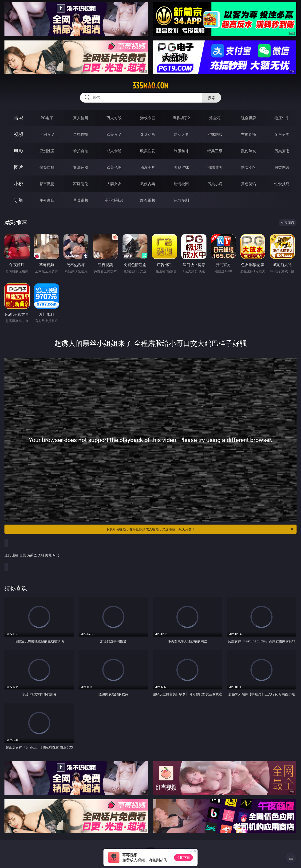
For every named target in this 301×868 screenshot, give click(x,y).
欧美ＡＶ (114, 134)
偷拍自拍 (81, 151)
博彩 (19, 118)
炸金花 (215, 118)
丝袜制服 (215, 134)
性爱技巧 (282, 184)
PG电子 (47, 118)
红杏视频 (148, 200)
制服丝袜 (181, 151)
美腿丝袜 (181, 167)
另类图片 (282, 167)
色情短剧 (181, 200)
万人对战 (114, 118)
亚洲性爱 (47, 151)
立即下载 (183, 858)
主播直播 (249, 134)
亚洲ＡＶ (47, 134)
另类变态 (282, 151)
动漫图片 (148, 167)
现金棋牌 (249, 118)
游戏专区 (148, 118)
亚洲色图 (81, 167)
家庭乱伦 (81, 184)
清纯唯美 (215, 167)
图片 (19, 167)
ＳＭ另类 (282, 134)
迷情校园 (181, 184)
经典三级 (215, 151)
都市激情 (47, 184)
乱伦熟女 (249, 151)
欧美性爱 (148, 151)
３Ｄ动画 (148, 134)
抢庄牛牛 (282, 118)
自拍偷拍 (81, 134)
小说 (19, 184)
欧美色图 (114, 167)
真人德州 (81, 118)
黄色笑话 (249, 184)
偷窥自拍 (47, 167)
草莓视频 (81, 200)
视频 (19, 134)
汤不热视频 (114, 200)
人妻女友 (114, 184)
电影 (19, 151)
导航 (19, 200)
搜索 (212, 98)
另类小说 (215, 184)
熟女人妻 (181, 134)
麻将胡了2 (181, 118)
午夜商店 (47, 200)
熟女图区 (249, 167)
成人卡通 (114, 151)
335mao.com (150, 86)
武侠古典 (148, 184)
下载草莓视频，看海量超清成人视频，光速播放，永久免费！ (200, 529)
